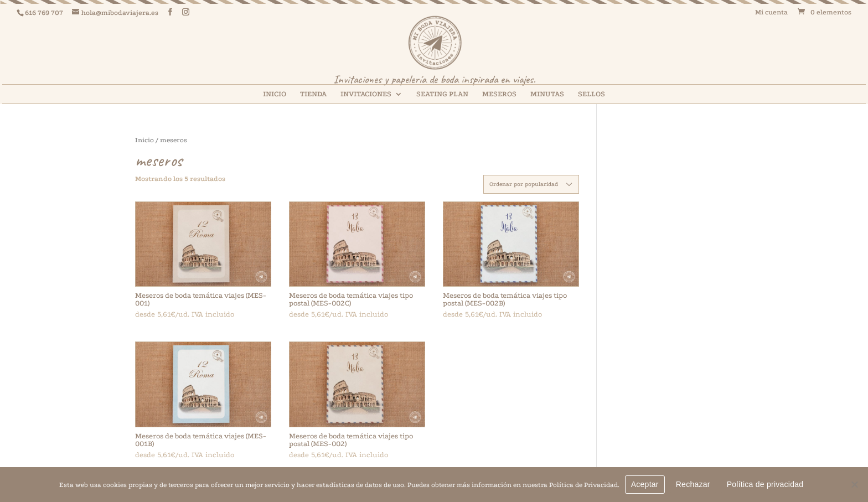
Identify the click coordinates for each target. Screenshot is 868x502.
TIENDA (313, 94)
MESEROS (499, 94)
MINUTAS (547, 94)
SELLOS (591, 94)
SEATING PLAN (442, 94)
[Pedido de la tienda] (531, 184)
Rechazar (693, 484)
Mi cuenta (771, 12)
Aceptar (645, 484)
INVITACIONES (366, 94)
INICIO (275, 94)
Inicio (144, 140)
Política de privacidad (765, 484)
